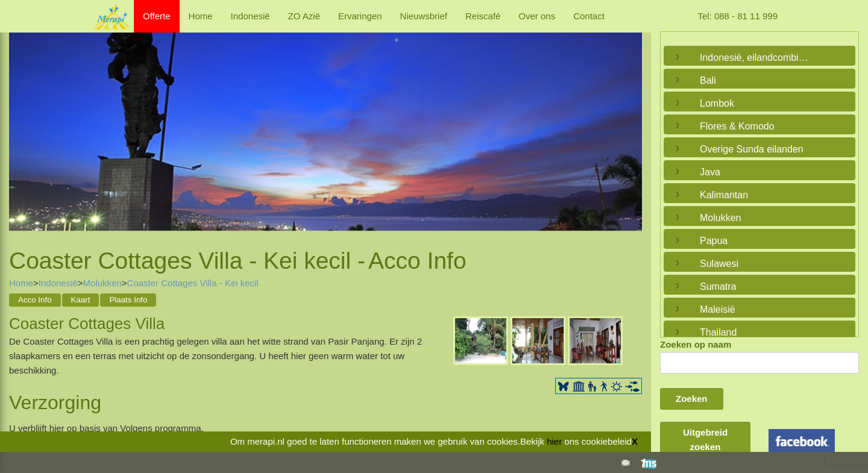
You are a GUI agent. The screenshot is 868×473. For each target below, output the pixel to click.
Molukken (102, 283)
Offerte (157, 16)
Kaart (81, 300)
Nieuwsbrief (424, 16)
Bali (708, 80)
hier (554, 441)
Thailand (718, 332)
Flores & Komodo (737, 126)
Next (630, 125)
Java (710, 172)
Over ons (537, 16)
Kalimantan (724, 195)
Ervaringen (360, 16)
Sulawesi (719, 264)
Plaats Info (128, 300)
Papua (714, 241)
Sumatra (718, 287)
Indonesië (250, 16)
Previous (21, 125)
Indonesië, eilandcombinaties (756, 58)
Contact (589, 16)
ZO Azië (304, 16)
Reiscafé (483, 16)
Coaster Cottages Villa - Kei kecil (193, 283)
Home (201, 16)
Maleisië (718, 309)
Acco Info (35, 300)
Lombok (717, 103)
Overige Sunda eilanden (752, 149)
